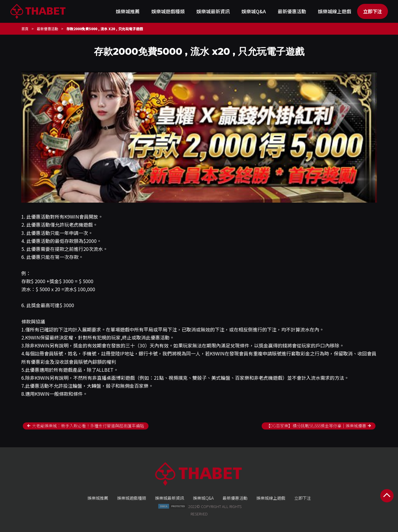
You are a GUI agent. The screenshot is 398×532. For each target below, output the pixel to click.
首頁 (25, 29)
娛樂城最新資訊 (213, 11)
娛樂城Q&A (254, 11)
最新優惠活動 (292, 11)
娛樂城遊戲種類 (168, 11)
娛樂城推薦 (128, 11)
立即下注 (373, 11)
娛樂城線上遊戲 (335, 11)
